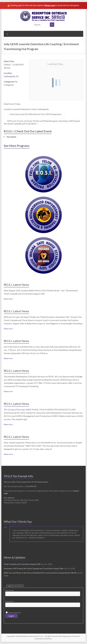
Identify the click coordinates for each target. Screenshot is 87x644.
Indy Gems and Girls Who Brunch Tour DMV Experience (34, 114)
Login (9, 586)
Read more (8, 299)
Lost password (18, 586)
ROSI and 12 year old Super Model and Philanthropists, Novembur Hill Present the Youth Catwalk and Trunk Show (42, 122)
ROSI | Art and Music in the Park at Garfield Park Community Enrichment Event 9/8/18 (40, 573)
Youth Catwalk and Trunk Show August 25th (22, 564)
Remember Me (13, 613)
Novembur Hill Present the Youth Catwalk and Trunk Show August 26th (34, 568)
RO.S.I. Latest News (16, 285)
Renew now (50, 5)
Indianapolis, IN (11, 76)
